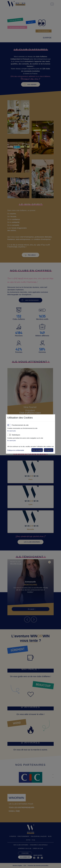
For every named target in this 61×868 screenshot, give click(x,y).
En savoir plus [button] (12, 431)
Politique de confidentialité (16, 450)
